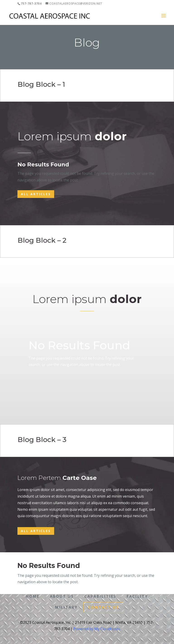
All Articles (36, 194)
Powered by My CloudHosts (97, 628)
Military (66, 606)
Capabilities (100, 596)
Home (33, 596)
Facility (137, 596)
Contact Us (104, 606)
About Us (62, 596)
